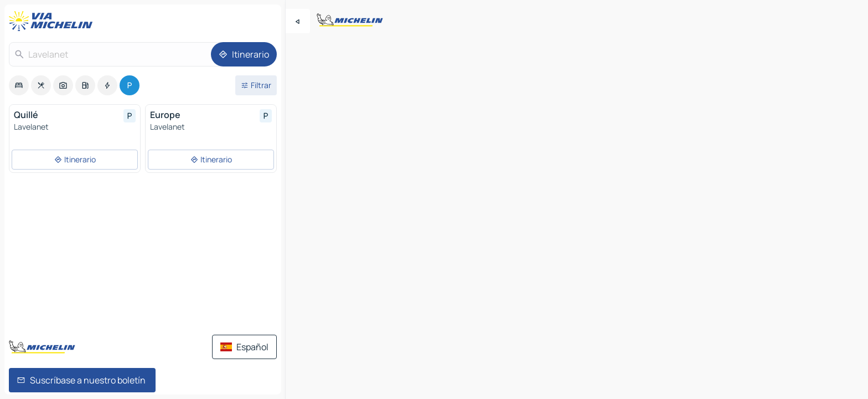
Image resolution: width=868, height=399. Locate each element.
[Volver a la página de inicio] (53, 21)
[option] (19, 85)
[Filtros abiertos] (256, 85)
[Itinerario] (244, 54)
